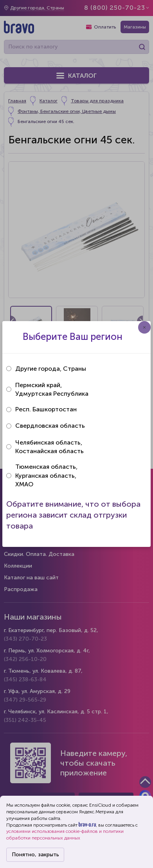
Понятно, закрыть (35, 855)
